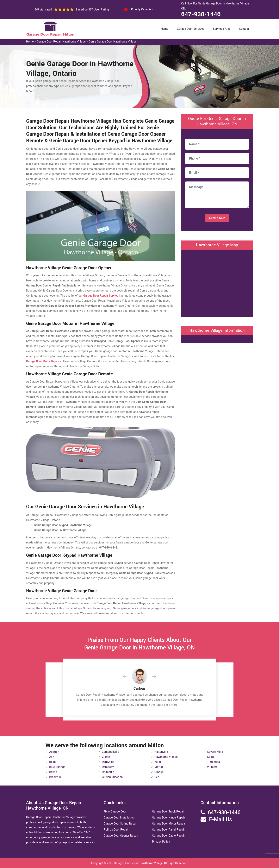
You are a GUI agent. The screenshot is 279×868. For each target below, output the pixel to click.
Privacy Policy (161, 842)
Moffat (159, 767)
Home (165, 29)
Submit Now (217, 218)
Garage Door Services (191, 29)
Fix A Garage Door (115, 812)
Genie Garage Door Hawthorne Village (113, 42)
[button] (128, 677)
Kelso (158, 762)
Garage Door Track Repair (168, 812)
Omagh (159, 772)
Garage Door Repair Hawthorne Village (61, 42)
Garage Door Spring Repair (121, 824)
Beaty (53, 762)
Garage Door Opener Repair (121, 836)
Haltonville (161, 752)
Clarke (106, 757)
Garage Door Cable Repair (168, 836)
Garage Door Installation (119, 818)
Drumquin (108, 772)
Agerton (54, 752)
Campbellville (111, 752)
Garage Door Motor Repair (169, 824)
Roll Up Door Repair (116, 830)
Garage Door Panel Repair (168, 830)
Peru (157, 777)
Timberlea (214, 762)
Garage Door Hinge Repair (169, 818)
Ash (52, 757)
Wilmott (212, 767)
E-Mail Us (220, 820)
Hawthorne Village (166, 757)
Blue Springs (57, 767)
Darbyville (108, 762)
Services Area (222, 29)
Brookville (55, 777)
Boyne (53, 772)
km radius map (217, 283)
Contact (244, 29)
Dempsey (108, 767)
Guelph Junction (112, 777)
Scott (211, 757)
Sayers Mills (215, 752)
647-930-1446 (201, 14)
